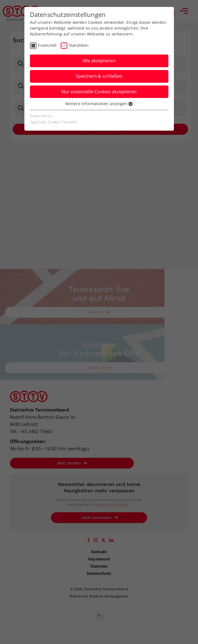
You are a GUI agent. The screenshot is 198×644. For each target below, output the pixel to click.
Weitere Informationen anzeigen (99, 104)
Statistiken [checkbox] (79, 45)
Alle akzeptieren (99, 61)
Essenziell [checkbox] (47, 45)
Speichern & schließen (99, 76)
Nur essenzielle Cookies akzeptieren (99, 92)
